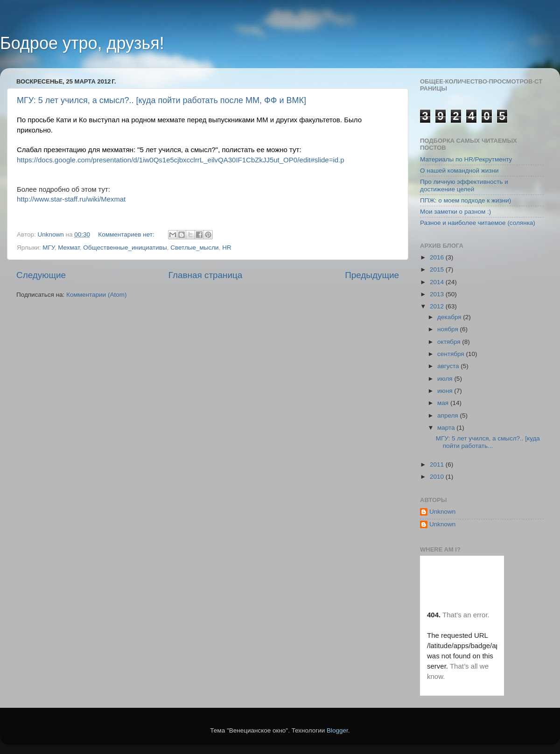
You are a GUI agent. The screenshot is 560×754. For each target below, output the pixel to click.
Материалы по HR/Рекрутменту (466, 159)
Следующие (41, 275)
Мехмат (69, 248)
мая (444, 403)
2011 (438, 464)
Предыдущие (372, 275)
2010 (438, 477)
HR (227, 248)
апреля (448, 415)
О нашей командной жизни (459, 171)
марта (447, 428)
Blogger (337, 730)
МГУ (48, 248)
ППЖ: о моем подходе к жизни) (465, 200)
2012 (438, 306)
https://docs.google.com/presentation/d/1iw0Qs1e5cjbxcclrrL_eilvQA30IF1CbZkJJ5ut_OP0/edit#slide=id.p (181, 160)
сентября (451, 354)
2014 (438, 282)
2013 (438, 294)
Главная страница (206, 275)
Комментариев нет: (127, 234)
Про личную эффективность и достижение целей (464, 185)
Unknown (442, 512)
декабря (450, 317)
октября (450, 342)
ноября (448, 329)
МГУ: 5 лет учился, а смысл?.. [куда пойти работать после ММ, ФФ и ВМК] (161, 100)
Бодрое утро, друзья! (82, 43)
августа (449, 366)
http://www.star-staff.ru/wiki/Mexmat (71, 199)
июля (446, 379)
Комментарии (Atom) (96, 295)
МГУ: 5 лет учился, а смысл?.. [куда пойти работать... (488, 442)
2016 (438, 257)
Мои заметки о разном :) (455, 212)
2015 (438, 269)
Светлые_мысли (194, 248)
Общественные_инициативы (125, 248)
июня (446, 391)
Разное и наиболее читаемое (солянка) (478, 223)
